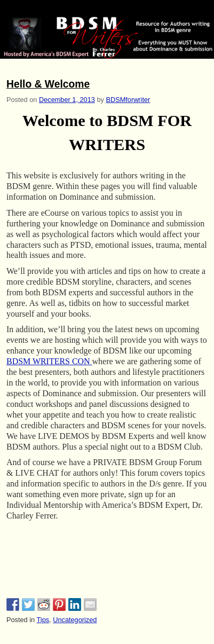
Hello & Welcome (48, 84)
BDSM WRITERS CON (49, 361)
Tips (43, 620)
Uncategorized (75, 620)
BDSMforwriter (128, 100)
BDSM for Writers (58, 9)
